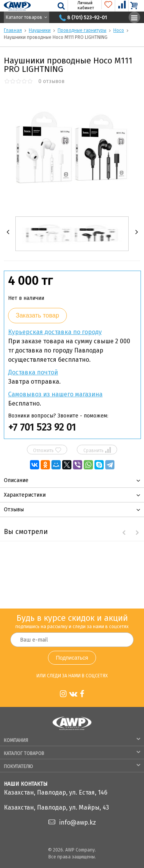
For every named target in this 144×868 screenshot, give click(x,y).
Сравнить (97, 450)
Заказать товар (37, 315)
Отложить (47, 450)
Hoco (119, 30)
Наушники (40, 30)
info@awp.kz (78, 822)
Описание (16, 480)
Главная (13, 30)
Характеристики (25, 495)
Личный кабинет (81, 5)
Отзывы (14, 510)
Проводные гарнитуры (82, 30)
